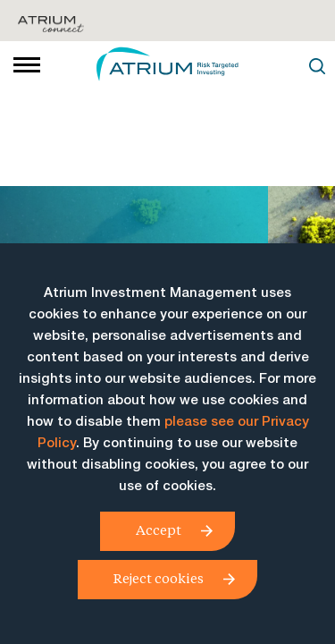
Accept (159, 530)
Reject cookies (159, 578)
